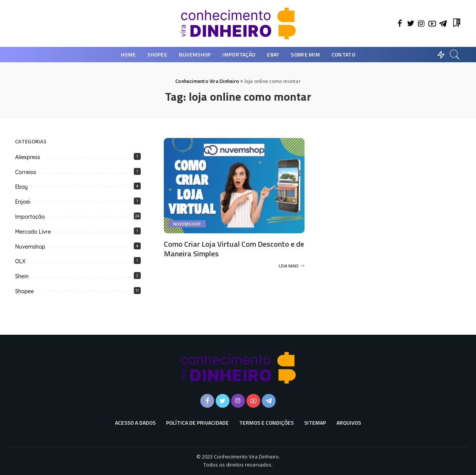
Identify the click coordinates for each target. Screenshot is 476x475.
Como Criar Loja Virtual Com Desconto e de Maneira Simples (234, 249)
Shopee (24, 291)
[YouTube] (432, 23)
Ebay (21, 187)
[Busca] (455, 55)
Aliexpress (27, 157)
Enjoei (23, 202)
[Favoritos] (456, 23)
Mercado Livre (33, 232)
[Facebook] (400, 23)
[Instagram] (421, 23)
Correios (26, 172)
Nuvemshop (187, 224)
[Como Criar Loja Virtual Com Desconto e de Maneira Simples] (234, 186)
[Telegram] (443, 23)
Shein (22, 276)
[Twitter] (411, 23)
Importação (30, 217)
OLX (20, 261)
